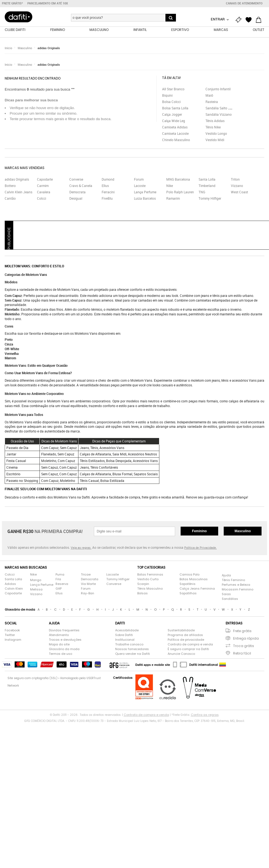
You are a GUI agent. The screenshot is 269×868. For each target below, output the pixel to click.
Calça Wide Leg (174, 121)
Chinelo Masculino (176, 140)
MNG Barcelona (178, 180)
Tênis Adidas (215, 121)
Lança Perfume (145, 192)
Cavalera (44, 192)
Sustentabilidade (181, 630)
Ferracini (108, 192)
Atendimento (59, 635)
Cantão (10, 199)
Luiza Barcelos (145, 199)
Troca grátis (244, 646)
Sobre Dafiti (124, 635)
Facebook (12, 630)
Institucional (125, 640)
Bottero (10, 186)
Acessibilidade (127, 630)
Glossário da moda (64, 649)
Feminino (199, 531)
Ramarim (173, 199)
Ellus (105, 186)
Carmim (43, 186)
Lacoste (140, 186)
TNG (202, 192)
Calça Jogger (172, 115)
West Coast (239, 192)
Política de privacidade (186, 640)
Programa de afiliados (185, 635)
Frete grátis (242, 631)
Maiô (209, 96)
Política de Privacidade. (201, 548)
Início (8, 48)
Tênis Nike (213, 127)
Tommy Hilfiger (210, 199)
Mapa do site (59, 645)
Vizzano (237, 186)
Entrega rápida (246, 639)
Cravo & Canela (81, 186)
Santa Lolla (207, 180)
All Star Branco (173, 89)
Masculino (25, 48)
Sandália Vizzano (219, 115)
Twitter (10, 635)
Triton (235, 180)
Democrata (77, 192)
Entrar (218, 19)
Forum (139, 180)
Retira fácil (242, 654)
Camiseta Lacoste (175, 134)
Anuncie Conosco (181, 654)
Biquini (167, 96)
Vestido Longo (216, 134)
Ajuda (226, 576)
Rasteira (212, 102)
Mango (36, 581)
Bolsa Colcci (171, 102)
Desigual (76, 199)
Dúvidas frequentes (64, 630)
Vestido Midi (215, 140)
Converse (76, 180)
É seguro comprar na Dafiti (188, 649)
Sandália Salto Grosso (222, 108)
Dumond (108, 180)
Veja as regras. (81, 548)
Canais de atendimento (244, 3)
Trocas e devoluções (65, 640)
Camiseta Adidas (175, 127)
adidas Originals (49, 48)
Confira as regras (205, 715)
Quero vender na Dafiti (133, 654)
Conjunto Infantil (218, 89)
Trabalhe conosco (129, 645)
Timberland (207, 186)
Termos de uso (60, 654)
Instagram (13, 640)
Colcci (42, 199)
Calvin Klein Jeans (19, 192)
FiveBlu (107, 199)
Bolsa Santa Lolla (175, 108)
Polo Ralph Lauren (180, 192)
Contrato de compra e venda (190, 645)
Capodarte (45, 180)
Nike (170, 186)
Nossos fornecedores (132, 649)
